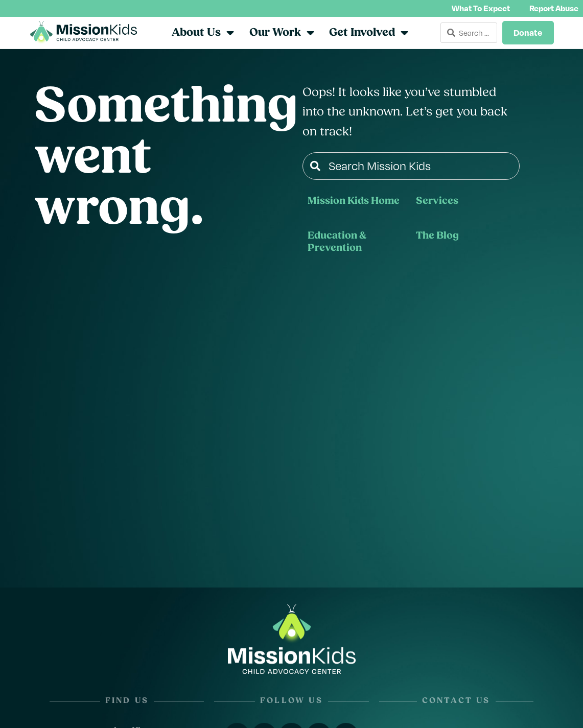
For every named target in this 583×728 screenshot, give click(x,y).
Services (437, 203)
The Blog (437, 238)
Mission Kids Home (354, 203)
